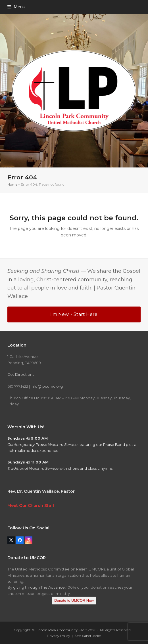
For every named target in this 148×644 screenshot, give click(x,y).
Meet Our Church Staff (31, 505)
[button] (16, 7)
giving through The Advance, (39, 587)
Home (12, 184)
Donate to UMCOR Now (74, 600)
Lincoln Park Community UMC (61, 630)
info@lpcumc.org (47, 386)
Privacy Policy (59, 636)
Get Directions (21, 374)
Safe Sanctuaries (88, 636)
